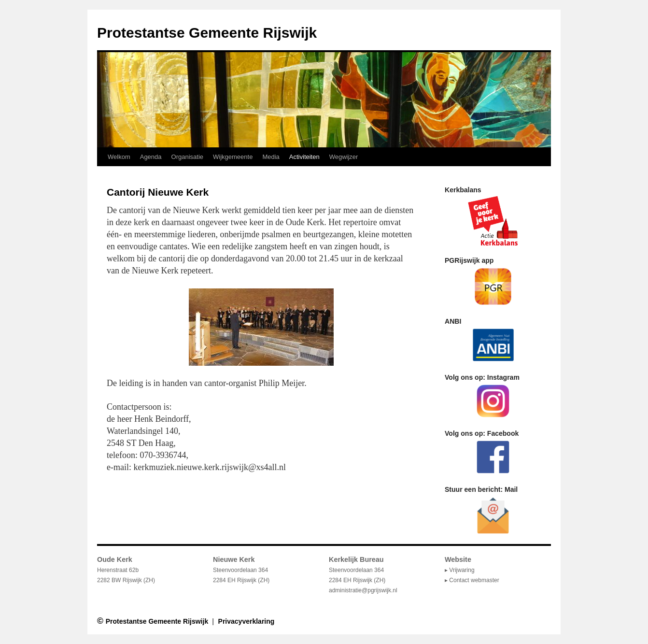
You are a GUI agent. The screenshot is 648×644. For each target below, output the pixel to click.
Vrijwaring (462, 570)
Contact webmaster (474, 580)
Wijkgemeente (233, 157)
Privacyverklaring (247, 621)
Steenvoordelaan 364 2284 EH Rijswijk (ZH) (357, 570)
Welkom (119, 157)
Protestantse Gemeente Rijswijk (207, 33)
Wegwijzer (344, 157)
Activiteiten (304, 157)
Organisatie (187, 157)
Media (271, 157)
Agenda (151, 157)
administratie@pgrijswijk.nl (363, 590)
